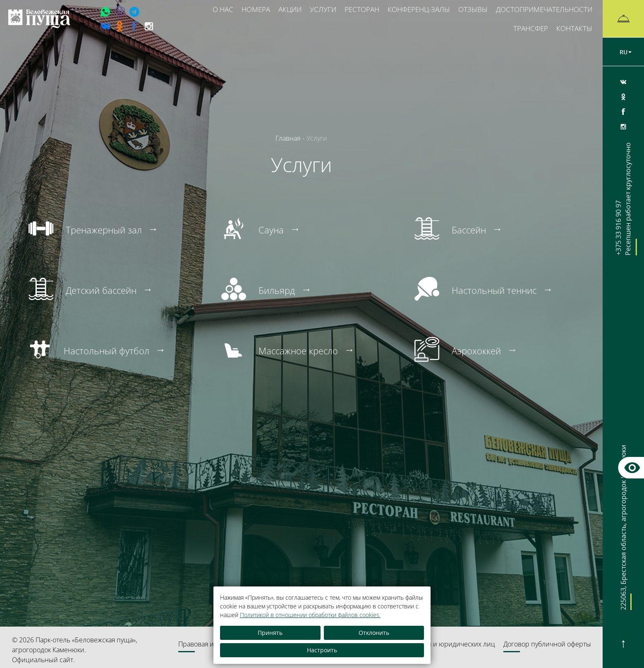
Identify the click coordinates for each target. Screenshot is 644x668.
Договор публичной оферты (547, 644)
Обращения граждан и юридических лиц (431, 644)
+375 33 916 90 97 (624, 199)
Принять (270, 633)
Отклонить (374, 633)
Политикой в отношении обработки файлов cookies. (310, 615)
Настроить (322, 650)
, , (624, 535)
